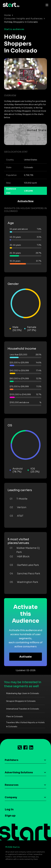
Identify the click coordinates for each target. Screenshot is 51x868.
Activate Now (26, 201)
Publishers (11, 760)
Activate (26, 657)
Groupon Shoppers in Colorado (21, 701)
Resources (12, 785)
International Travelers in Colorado (23, 709)
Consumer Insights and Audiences (23, 19)
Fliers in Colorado (14, 717)
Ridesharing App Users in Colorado (23, 693)
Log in (9, 809)
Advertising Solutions (19, 772)
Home (7, 15)
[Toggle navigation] (46, 5)
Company (11, 797)
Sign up (10, 816)
